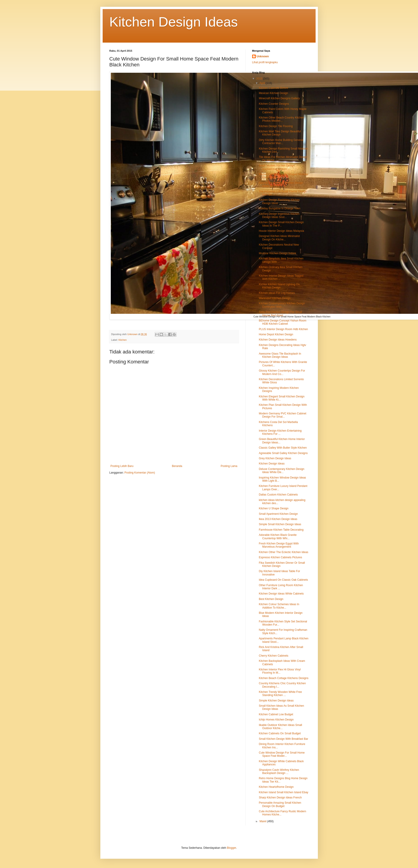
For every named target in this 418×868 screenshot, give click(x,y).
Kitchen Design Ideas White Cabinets (281, 594)
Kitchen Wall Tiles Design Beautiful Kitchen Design (280, 133)
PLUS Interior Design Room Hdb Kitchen (283, 329)
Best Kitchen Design (271, 599)
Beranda (177, 466)
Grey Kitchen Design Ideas (275, 458)
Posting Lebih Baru (122, 466)
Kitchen (123, 340)
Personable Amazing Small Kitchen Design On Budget (280, 804)
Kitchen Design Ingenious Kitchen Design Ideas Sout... (279, 215)
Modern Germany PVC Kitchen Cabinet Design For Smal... (282, 415)
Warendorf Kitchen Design (275, 298)
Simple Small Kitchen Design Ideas (280, 524)
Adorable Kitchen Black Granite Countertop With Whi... (278, 537)
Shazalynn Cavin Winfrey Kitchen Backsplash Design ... (279, 771)
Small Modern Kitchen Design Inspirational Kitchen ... (277, 167)
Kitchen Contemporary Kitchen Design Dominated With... (282, 305)
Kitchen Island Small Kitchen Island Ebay (283, 792)
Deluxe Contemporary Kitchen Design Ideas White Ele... (281, 471)
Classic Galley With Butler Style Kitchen (283, 448)
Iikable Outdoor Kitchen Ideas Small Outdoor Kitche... (280, 727)
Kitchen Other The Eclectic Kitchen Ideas (283, 552)
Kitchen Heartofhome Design (276, 787)
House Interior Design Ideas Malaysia (281, 231)
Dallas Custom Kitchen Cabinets (278, 495)
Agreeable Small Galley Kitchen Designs (283, 453)
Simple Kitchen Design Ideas (276, 701)
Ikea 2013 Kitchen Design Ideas (278, 519)
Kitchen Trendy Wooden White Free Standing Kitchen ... (280, 694)
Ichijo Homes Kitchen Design (276, 720)
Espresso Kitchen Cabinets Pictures (280, 557)
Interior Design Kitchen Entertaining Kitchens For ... (280, 432)
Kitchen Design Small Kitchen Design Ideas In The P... (281, 224)
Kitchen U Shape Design (274, 508)
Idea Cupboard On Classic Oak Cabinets (283, 580)
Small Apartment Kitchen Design (278, 514)
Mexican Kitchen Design (273, 93)
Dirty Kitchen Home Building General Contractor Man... (281, 142)
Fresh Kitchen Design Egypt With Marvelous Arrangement (279, 545)
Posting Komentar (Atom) (140, 473)
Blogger (231, 848)
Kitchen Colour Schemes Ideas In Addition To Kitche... (279, 606)
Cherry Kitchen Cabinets (273, 656)
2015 (260, 79)
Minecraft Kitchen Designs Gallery (279, 98)
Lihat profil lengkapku (265, 62)
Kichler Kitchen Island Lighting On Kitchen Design (279, 286)
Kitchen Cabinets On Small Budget (280, 733)
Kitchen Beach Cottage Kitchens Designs (284, 678)
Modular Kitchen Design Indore (277, 253)
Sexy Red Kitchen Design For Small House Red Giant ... (280, 314)
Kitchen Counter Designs (274, 104)
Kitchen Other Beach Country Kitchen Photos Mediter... (281, 119)
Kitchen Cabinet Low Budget (276, 714)
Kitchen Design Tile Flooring (276, 126)
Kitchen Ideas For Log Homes (277, 293)
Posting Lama (229, 466)
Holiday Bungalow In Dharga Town (279, 208)
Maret (263, 821)
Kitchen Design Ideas (174, 22)
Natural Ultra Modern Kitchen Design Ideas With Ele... (281, 184)
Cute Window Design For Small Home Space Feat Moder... (282, 754)
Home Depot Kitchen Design (276, 334)
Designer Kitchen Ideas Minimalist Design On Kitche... (279, 238)
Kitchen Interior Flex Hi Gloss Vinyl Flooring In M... (280, 671)
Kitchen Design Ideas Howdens (278, 340)
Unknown (263, 56)
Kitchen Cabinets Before (273, 88)
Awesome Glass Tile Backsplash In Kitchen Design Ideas (280, 355)
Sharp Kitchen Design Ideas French (280, 798)
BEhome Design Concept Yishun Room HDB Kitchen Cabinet (282, 322)
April (262, 83)
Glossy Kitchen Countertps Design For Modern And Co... (282, 372)
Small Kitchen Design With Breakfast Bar (283, 739)
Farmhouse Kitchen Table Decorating (281, 530)
